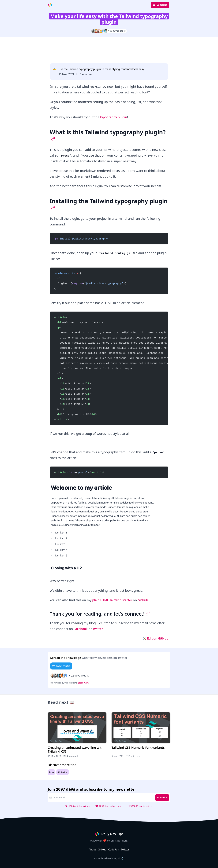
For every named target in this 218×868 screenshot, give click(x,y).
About (92, 850)
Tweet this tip (61, 666)
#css (51, 772)
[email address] (103, 798)
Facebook (81, 629)
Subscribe (160, 5)
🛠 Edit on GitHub (155, 638)
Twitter (99, 629)
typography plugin (114, 117)
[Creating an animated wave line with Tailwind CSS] (77, 735)
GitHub (145, 600)
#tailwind (63, 772)
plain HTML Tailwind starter (113, 600)
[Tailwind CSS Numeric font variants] (141, 735)
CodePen (114, 850)
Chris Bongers (119, 841)
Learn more (83, 683)
